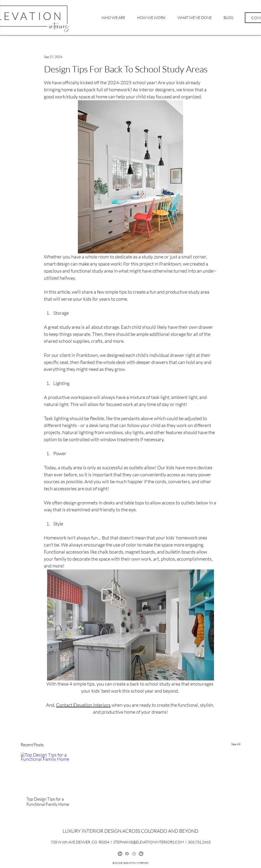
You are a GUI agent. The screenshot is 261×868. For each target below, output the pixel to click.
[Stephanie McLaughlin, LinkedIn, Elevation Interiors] (120, 854)
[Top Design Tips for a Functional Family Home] (55, 772)
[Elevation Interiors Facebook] (127, 854)
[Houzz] (141, 854)
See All (236, 744)
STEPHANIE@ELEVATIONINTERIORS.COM (149, 842)
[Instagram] (134, 854)
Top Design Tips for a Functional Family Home (48, 802)
